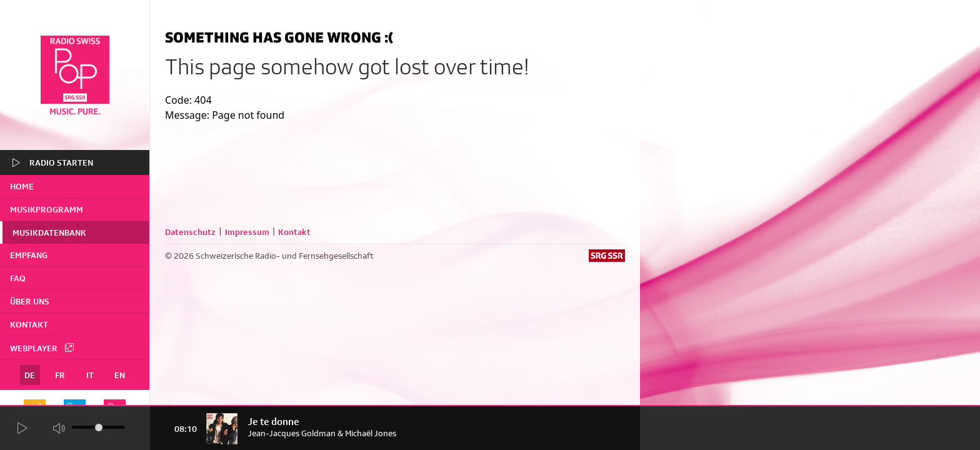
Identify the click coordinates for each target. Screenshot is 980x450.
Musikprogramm (47, 209)
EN (120, 375)
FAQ (18, 278)
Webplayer (42, 347)
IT (90, 375)
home (22, 186)
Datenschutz (190, 232)
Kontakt (29, 324)
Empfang (29, 255)
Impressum (247, 232)
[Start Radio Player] (22, 428)
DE (30, 375)
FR (60, 375)
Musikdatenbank (49, 232)
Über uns (30, 301)
